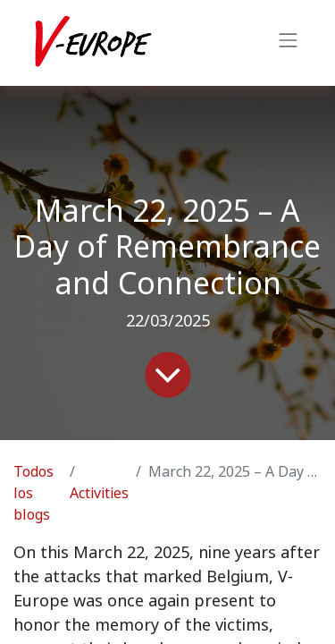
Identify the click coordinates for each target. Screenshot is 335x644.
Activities (99, 493)
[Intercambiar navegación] (289, 43)
